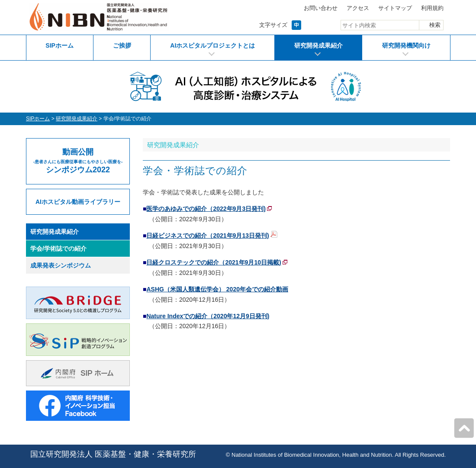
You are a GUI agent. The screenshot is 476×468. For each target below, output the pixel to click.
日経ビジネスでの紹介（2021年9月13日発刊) (207, 236)
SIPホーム (59, 45)
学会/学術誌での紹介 (58, 249)
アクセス (358, 8)
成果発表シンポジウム (61, 265)
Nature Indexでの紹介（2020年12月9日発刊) (208, 316)
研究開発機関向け (406, 45)
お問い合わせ (321, 8)
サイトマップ (395, 8)
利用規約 (432, 8)
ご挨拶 (122, 45)
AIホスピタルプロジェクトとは (212, 45)
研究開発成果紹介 (318, 45)
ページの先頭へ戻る (464, 428)
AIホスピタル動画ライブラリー (78, 202)
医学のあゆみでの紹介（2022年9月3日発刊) (206, 209)
